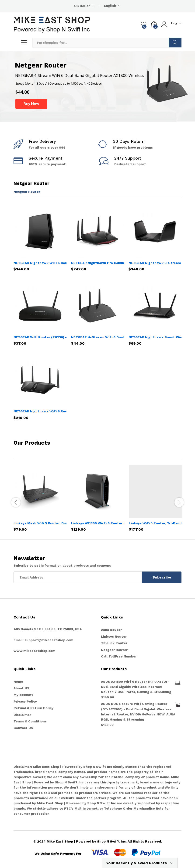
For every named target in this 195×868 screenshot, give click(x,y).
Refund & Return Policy (33, 708)
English (110, 6)
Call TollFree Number (119, 656)
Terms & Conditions (30, 721)
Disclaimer (22, 715)
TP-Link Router (114, 643)
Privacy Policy (25, 701)
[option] (40, 502)
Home (18, 682)
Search (175, 43)
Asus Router (111, 630)
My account (23, 695)
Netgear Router (27, 192)
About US (21, 688)
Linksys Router (114, 636)
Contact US (23, 728)
